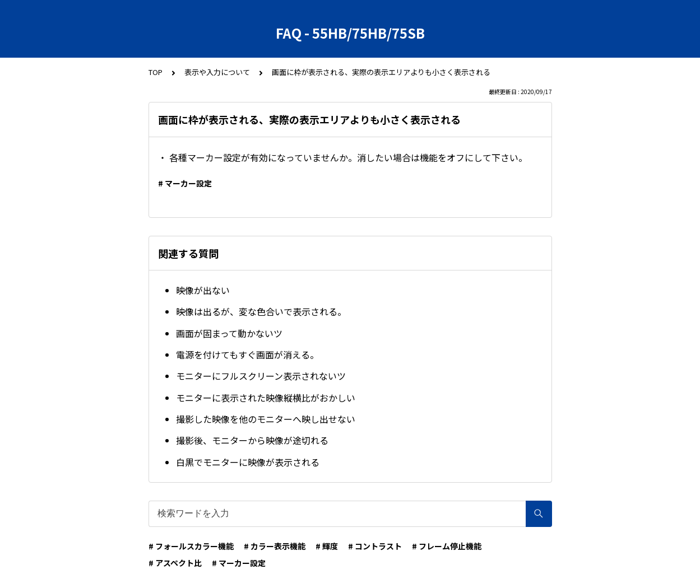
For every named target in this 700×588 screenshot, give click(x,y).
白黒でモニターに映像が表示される (248, 462)
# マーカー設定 (185, 183)
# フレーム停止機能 (447, 546)
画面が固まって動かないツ (229, 333)
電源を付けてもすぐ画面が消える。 (247, 354)
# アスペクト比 (175, 563)
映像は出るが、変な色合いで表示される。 (261, 311)
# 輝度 (327, 546)
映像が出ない (203, 290)
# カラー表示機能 (275, 546)
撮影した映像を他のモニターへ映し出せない (266, 419)
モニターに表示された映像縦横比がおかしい (266, 398)
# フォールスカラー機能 (191, 546)
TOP (156, 72)
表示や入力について (217, 72)
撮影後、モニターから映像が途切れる (252, 440)
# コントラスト (375, 546)
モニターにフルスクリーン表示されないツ (261, 376)
